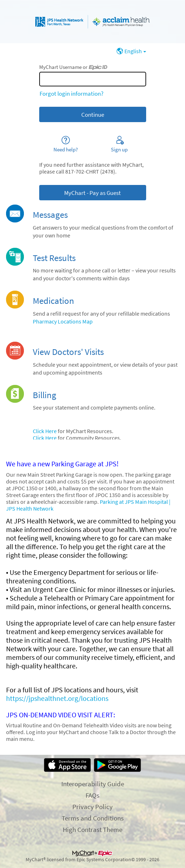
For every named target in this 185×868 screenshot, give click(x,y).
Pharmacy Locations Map (63, 322)
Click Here (45, 431)
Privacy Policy (92, 807)
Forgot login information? (71, 94)
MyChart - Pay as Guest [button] (92, 193)
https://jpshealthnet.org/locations (57, 698)
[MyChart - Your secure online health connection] (92, 22)
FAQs (92, 795)
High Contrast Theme (92, 829)
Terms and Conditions (93, 818)
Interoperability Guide (93, 784)
